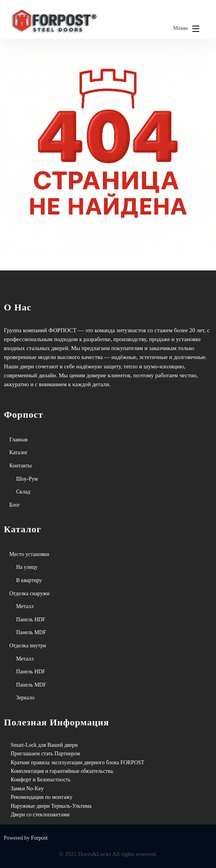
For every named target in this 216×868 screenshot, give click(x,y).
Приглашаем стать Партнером (45, 754)
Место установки (29, 554)
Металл (25, 606)
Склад (23, 492)
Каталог (18, 452)
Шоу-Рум (27, 479)
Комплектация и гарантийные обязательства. (63, 771)
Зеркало (25, 698)
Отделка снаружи (29, 593)
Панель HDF (31, 620)
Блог (15, 505)
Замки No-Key (27, 789)
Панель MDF (31, 632)
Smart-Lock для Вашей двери (44, 745)
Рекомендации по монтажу (42, 797)
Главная (18, 440)
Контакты (21, 466)
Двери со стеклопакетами (40, 815)
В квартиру (29, 580)
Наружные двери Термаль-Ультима (51, 806)
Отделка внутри (28, 646)
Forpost (39, 838)
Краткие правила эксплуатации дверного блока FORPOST (78, 763)
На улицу (27, 567)
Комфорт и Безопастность (41, 780)
